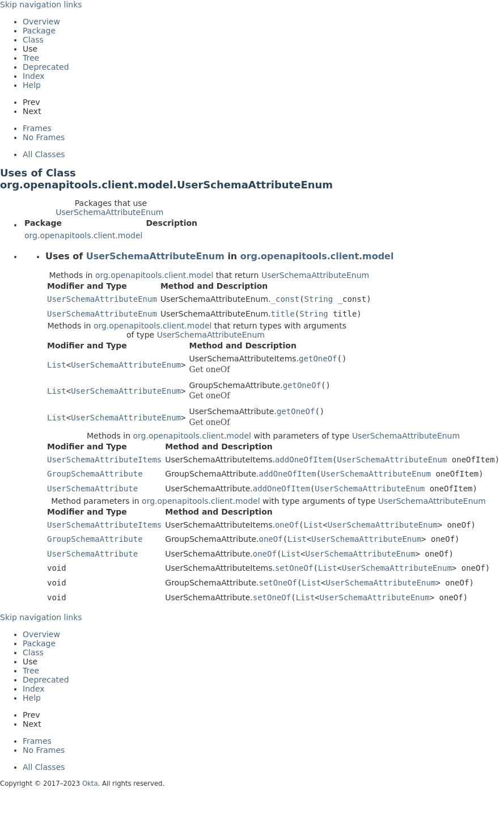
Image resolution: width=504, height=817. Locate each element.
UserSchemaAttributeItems (104, 460)
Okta (90, 784)
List (57, 365)
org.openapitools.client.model (83, 235)
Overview (41, 22)
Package (39, 31)
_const (285, 299)
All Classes (44, 154)
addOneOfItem (304, 460)
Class (33, 40)
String (319, 299)
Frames (37, 128)
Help (32, 85)
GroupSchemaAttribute (95, 474)
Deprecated (46, 67)
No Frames (44, 137)
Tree (31, 58)
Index (34, 76)
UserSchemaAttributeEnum (109, 212)
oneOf (287, 525)
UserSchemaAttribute (92, 488)
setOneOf (294, 568)
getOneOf (318, 359)
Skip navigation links (41, 5)
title (283, 314)
